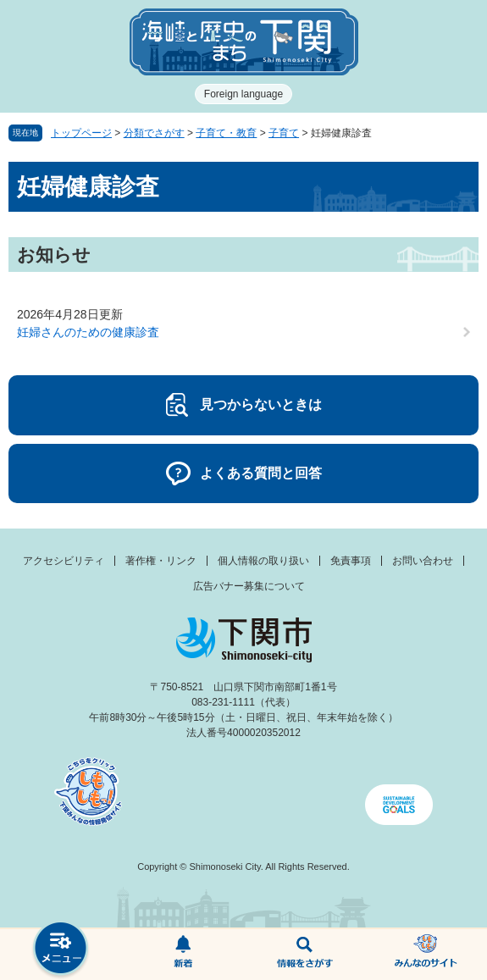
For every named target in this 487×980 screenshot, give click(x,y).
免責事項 (351, 561)
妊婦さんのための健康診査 (88, 332)
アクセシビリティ (64, 561)
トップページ (81, 133)
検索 (305, 955)
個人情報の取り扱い (263, 561)
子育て (284, 133)
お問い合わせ (423, 561)
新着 (183, 955)
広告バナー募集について (249, 586)
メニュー (61, 950)
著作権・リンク (161, 561)
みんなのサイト (426, 955)
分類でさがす (154, 133)
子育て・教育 (226, 133)
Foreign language (243, 94)
